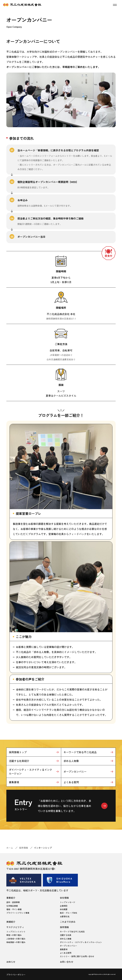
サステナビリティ (15, 927)
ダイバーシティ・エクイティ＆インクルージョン (30, 771)
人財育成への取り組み (16, 939)
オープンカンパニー (75, 771)
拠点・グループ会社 (68, 913)
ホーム (10, 848)
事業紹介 (11, 898)
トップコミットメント (16, 931)
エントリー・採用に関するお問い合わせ (77, 956)
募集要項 (14, 782)
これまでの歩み (68, 922)
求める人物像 (71, 761)
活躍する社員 (66, 935)
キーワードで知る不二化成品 (80, 752)
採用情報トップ (18, 752)
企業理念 (64, 906)
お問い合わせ (67, 962)
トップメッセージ (68, 902)
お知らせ (11, 962)
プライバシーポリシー (16, 975)
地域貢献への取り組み (16, 942)
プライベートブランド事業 (18, 913)
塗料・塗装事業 (13, 902)
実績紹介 (11, 922)
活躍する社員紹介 (19, 761)
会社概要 (64, 909)
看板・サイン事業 (14, 909)
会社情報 (64, 898)
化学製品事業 (12, 906)
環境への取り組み (14, 935)
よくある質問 (71, 782)
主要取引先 (65, 916)
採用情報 (24, 848)
